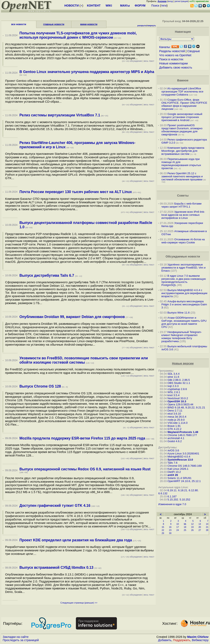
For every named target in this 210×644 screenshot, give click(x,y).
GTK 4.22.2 (175, 429)
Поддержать (182, 640)
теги (164, 6)
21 (207, 527)
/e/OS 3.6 (173, 450)
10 (178, 524)
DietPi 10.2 (174, 472)
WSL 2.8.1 (174, 392)
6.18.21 (183, 490)
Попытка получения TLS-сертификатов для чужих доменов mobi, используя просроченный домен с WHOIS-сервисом (78, 35)
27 (200, 530)
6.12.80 (193, 490)
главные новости (54, 24)
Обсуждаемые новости (183, 256)
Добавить (165, 640)
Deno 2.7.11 (175, 411)
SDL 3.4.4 (174, 374)
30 (170, 533)
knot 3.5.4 (174, 395)
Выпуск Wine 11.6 (178, 313)
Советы (183, 196)
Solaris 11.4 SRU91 (180, 478)
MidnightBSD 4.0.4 (179, 457)
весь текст (149, 61)
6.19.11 (172, 490)
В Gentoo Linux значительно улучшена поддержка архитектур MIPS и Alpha (87, 72)
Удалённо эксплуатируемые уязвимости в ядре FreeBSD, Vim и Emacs (183, 268)
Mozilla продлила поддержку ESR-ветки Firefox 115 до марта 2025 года (82, 438)
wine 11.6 (173, 377)
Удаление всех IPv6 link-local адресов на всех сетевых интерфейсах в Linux (183, 215)
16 (170, 527)
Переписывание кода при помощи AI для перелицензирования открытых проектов (181, 164)
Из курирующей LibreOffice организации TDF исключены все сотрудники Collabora (182, 92)
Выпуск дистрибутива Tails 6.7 (47, 275)
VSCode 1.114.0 (178, 423)
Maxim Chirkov (198, 637)
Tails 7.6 (172, 463)
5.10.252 (185, 500)
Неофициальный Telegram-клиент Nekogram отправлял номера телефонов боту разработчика (182, 337)
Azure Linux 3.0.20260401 (183, 453)
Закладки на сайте (16, 637)
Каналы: (165, 47)
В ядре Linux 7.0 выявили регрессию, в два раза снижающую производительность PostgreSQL (184, 280)
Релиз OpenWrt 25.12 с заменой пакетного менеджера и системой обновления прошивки (182, 176)
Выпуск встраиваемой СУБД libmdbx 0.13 (56, 568)
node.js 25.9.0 (176, 420)
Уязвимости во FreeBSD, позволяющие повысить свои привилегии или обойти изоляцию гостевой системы (84, 360)
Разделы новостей (172, 51)
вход (170, 1)
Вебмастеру (200, 640)
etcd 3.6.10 (174, 414)
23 (170, 530)
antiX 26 (173, 475)
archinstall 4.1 (176, 438)
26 (192, 530)
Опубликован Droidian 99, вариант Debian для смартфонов (72, 317)
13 (200, 524)
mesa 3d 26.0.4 (177, 417)
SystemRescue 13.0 (180, 460)
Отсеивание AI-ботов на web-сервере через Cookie (183, 241)
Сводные (193, 51)
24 (178, 530)
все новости (19, 24)
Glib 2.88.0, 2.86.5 (179, 380)
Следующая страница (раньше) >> (79, 603)
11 (185, 524)
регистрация (181, 1)
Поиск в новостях (171, 59)
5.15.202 (173, 500)
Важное (183, 80)
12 (192, 524)
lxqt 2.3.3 (173, 386)
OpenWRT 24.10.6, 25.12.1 (184, 481)
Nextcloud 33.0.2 (178, 398)
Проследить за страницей (21, 640)
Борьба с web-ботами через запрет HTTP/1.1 (181, 205)
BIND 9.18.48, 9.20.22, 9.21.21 (186, 407)
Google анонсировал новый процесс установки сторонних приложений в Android (182, 117)
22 (163, 530)
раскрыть (142, 26)
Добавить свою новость (176, 67)
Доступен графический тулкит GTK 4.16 (55, 506)
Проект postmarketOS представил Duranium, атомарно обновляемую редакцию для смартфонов (182, 130)
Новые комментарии (173, 63)
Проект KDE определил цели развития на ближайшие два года (76, 540)
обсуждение (132, 61)
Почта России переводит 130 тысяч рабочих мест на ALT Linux (76, 192)
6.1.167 (172, 496)
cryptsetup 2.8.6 (177, 389)
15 (163, 527)
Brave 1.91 (174, 426)
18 (185, 527)
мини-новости (89, 24)
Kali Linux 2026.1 (178, 469)
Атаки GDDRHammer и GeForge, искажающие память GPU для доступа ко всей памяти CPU (184, 322)
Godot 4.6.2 (175, 441)
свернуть (151, 26)
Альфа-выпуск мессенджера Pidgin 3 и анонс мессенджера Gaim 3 (184, 304)
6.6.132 (163, 493)
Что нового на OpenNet (175, 55)
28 (207, 530)
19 (192, 527)
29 (163, 533)
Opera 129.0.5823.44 (180, 404)
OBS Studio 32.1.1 (179, 383)
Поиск (155, 6)
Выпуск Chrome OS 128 (40, 386)
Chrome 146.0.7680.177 (182, 435)
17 (178, 527)
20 (200, 527)
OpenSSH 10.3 (177, 401)
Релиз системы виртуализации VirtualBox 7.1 (60, 115)
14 (207, 524)
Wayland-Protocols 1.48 (183, 432)
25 (185, 530)
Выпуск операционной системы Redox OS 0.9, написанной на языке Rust (85, 469)
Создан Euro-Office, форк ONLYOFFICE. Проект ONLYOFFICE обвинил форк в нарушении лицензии (184, 104)
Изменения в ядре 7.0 (172, 504)
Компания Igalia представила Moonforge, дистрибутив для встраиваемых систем (183, 151)
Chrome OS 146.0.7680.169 (185, 466)
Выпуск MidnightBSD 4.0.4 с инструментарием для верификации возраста (184, 293)
